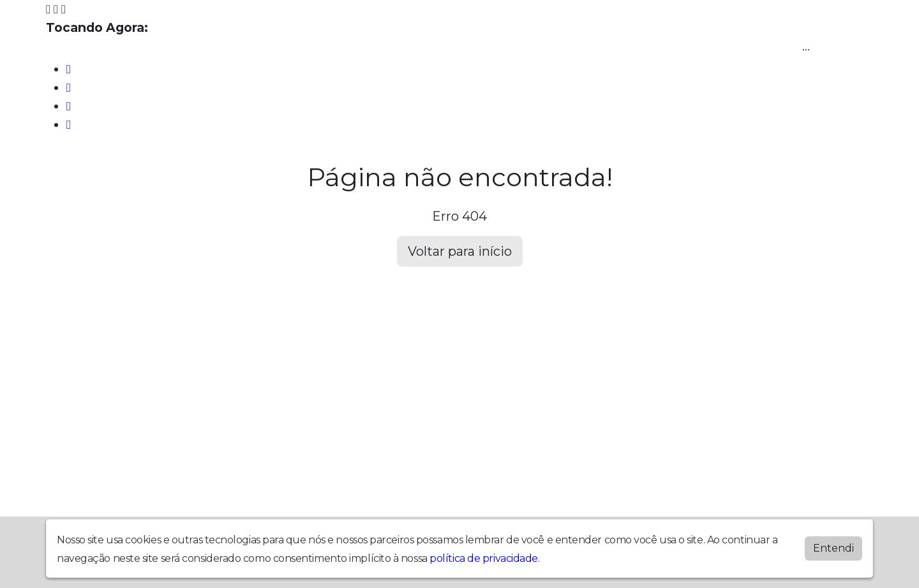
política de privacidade (484, 558)
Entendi (833, 548)
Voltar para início (460, 251)
